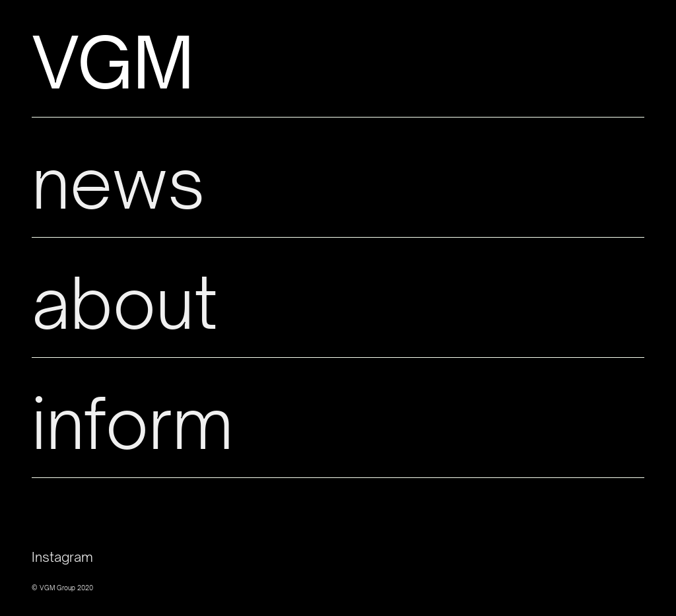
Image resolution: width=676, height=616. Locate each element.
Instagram (62, 557)
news (118, 183)
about (125, 303)
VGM (113, 62)
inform (132, 423)
